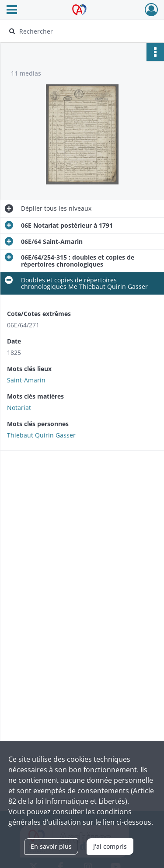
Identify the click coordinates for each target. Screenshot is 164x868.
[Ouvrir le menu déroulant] (12, 10)
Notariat (19, 408)
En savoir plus (51, 846)
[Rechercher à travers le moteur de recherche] (81, 31)
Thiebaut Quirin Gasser (41, 435)
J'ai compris (110, 846)
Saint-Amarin (26, 380)
